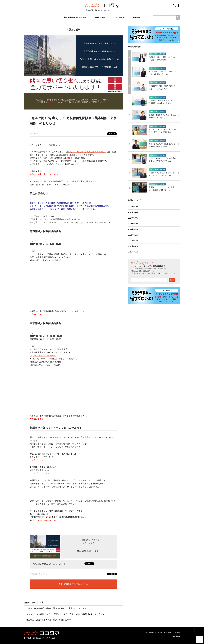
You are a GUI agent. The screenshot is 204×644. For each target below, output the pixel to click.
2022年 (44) (133, 229)
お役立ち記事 (100, 17)
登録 (172, 280)
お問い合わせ (149, 633)
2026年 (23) (133, 207)
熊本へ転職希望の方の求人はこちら (73, 584)
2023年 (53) (133, 224)
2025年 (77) (133, 212)
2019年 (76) (133, 246)
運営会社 (177, 633)
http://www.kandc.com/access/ (43, 355)
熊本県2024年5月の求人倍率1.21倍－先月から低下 (47, 620)
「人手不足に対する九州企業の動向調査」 (88, 152)
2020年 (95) (133, 241)
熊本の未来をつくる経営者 (75, 17)
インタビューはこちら (40, 460)
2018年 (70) (133, 252)
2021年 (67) (133, 235)
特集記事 (136, 17)
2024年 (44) (133, 218)
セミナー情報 (119, 17)
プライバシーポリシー (164, 633)
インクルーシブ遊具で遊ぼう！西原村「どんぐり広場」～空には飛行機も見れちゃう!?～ (64, 614)
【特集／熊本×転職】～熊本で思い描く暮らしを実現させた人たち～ (55, 608)
